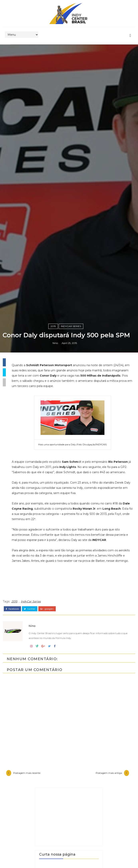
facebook (12, 831)
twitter (30, 831)
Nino (55, 553)
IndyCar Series (71, 528)
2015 (53, 528)
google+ (47, 831)
